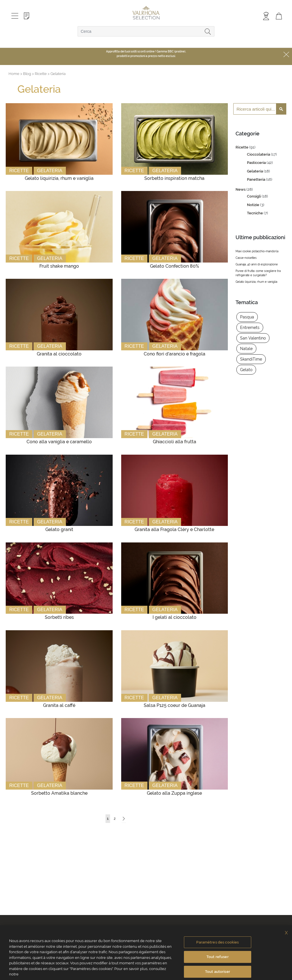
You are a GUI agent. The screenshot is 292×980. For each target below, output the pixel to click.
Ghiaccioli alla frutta (175, 442)
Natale (246, 349)
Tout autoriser (218, 972)
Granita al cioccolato (59, 354)
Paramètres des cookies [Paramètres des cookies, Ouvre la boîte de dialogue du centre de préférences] (217, 942)
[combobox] (146, 31)
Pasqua (247, 317)
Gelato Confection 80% (175, 266)
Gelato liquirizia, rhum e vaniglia (59, 178)
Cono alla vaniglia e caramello (59, 442)
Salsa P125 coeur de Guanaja (175, 705)
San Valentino (253, 338)
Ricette (19, 171)
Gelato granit (59, 529)
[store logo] (146, 13)
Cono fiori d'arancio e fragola (175, 354)
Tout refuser (218, 957)
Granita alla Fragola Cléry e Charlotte (174, 529)
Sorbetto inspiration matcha (174, 178)
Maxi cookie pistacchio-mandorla (257, 251)
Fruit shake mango (59, 266)
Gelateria (50, 171)
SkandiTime (251, 359)
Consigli (254, 196)
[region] (146, 953)
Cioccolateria (259, 154)
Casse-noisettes (246, 258)
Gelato (246, 370)
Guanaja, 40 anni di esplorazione (257, 264)
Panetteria (256, 179)
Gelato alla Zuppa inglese (174, 793)
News (241, 189)
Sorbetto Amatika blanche (59, 793)
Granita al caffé (59, 705)
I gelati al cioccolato (175, 617)
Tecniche (255, 213)
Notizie (254, 205)
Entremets (250, 328)
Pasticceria (257, 163)
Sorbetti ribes (59, 617)
